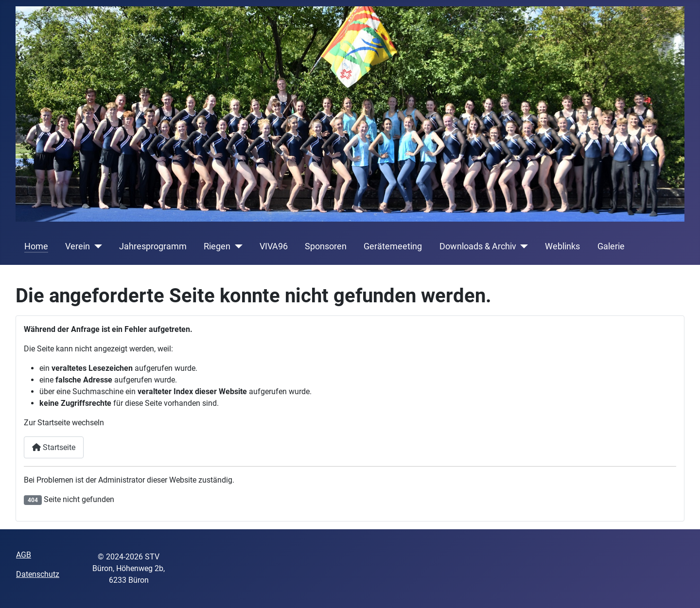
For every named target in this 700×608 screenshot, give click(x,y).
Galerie (611, 246)
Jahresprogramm (153, 246)
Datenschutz (38, 574)
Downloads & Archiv (478, 246)
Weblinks (562, 246)
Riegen (217, 246)
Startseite (54, 447)
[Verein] (96, 246)
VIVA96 (274, 246)
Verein (78, 246)
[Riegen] (236, 246)
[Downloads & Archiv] (522, 246)
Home (36, 246)
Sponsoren (326, 246)
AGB (24, 555)
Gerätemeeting (393, 246)
